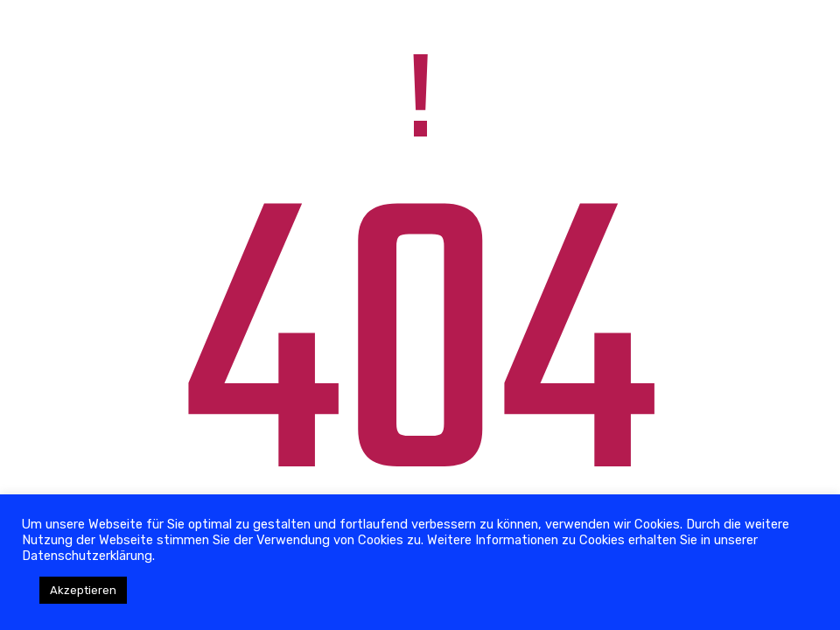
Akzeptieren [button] (83, 590)
